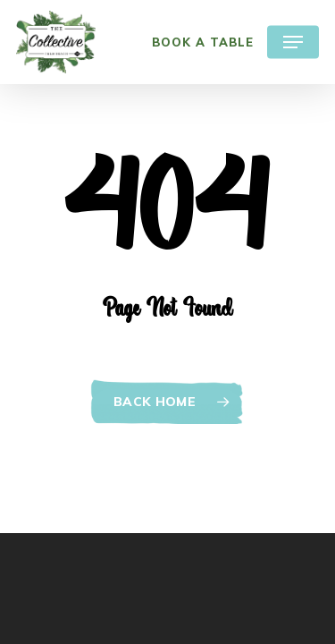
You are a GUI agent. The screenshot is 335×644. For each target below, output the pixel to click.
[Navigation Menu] (293, 42)
